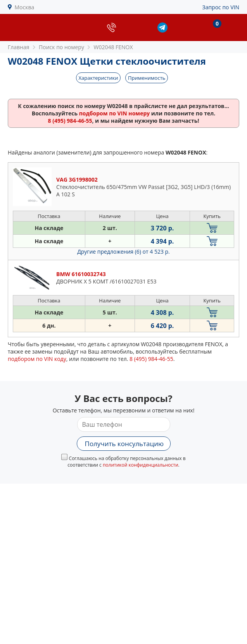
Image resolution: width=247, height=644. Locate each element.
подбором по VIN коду (37, 359)
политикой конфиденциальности (141, 465)
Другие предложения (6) (123, 252)
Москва (25, 7)
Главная (19, 47)
